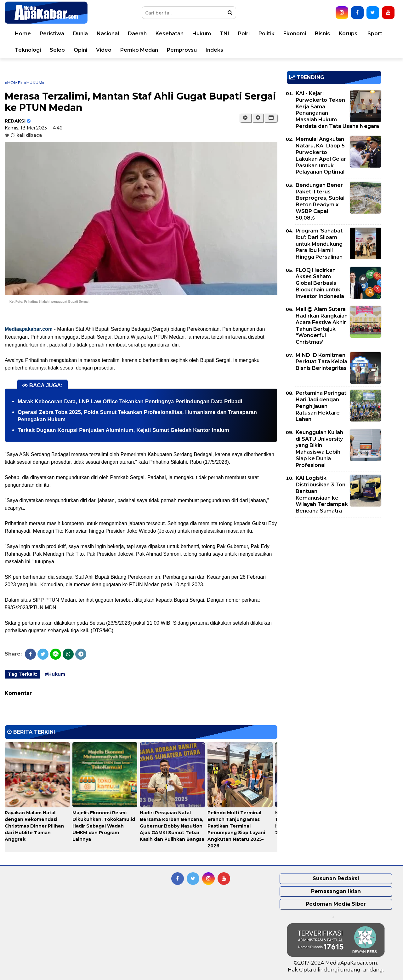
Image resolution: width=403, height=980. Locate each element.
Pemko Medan (139, 50)
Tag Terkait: (23, 674)
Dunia (80, 34)
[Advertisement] (334, 567)
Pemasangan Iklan (336, 891)
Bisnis (322, 34)
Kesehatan (170, 34)
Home (23, 34)
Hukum (202, 34)
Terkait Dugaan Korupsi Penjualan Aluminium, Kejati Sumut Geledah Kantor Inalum (123, 430)
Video (104, 50)
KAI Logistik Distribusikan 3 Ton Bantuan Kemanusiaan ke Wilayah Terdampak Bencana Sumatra (322, 494)
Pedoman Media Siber (336, 904)
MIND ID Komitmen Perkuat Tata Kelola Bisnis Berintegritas (321, 362)
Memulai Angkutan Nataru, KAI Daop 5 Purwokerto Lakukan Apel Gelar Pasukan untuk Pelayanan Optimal (321, 155)
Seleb (57, 50)
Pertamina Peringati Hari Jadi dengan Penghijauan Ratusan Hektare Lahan (322, 406)
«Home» (14, 83)
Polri (244, 34)
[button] (271, 118)
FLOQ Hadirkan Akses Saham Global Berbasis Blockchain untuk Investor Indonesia (320, 283)
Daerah (137, 34)
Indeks (214, 50)
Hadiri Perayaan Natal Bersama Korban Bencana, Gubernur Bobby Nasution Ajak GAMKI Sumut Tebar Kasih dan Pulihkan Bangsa (172, 826)
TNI (224, 34)
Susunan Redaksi (336, 878)
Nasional (108, 34)
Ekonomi (295, 34)
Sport (375, 34)
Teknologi (28, 50)
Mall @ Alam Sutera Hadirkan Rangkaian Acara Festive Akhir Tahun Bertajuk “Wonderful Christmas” (322, 326)
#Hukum (55, 674)
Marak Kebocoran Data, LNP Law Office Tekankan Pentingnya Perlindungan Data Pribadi (130, 401)
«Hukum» (34, 83)
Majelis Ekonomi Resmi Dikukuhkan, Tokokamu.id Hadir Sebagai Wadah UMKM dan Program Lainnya (104, 826)
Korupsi (349, 34)
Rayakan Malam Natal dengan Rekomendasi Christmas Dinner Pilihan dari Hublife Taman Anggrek (34, 826)
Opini (80, 50)
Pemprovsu (182, 50)
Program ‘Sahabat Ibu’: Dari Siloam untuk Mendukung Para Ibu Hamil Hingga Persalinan (319, 244)
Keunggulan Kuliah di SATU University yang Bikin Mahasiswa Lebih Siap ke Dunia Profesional (319, 449)
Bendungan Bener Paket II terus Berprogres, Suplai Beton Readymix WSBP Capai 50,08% (320, 201)
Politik (267, 34)
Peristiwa (52, 34)
